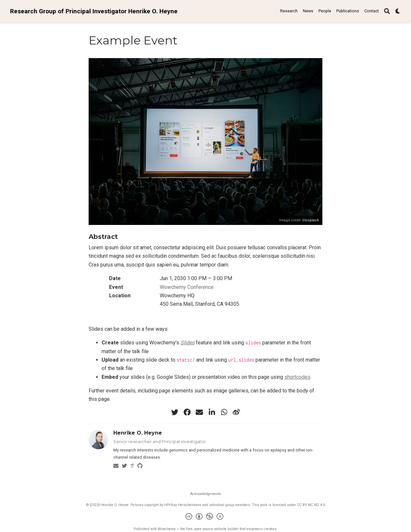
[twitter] (175, 412)
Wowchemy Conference (187, 287)
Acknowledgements (206, 494)
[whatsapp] (224, 412)
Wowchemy (167, 529)
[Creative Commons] (206, 517)
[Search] (387, 12)
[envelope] (199, 412)
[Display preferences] (398, 12)
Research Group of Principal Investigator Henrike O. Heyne (94, 11)
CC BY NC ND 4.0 (311, 505)
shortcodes (297, 377)
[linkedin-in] (212, 412)
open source (204, 529)
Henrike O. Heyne (138, 433)
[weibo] (236, 412)
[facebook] (187, 412)
